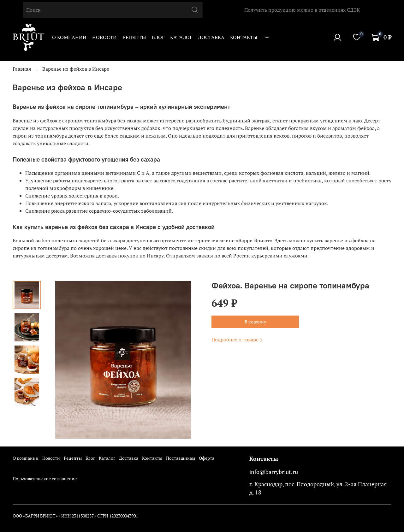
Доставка (211, 37)
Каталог (181, 37)
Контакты (244, 37)
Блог (158, 37)
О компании (69, 37)
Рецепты (134, 37)
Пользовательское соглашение (45, 479)
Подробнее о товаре (238, 340)
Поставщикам (181, 458)
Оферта (207, 458)
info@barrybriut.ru (274, 472)
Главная (22, 69)
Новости (104, 37)
